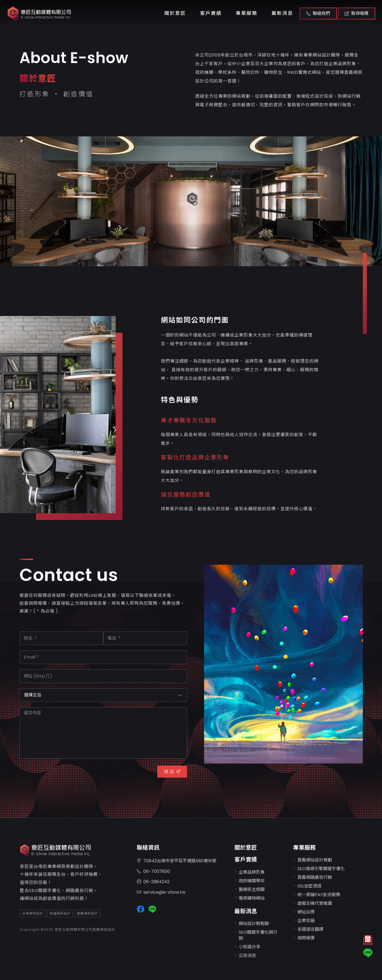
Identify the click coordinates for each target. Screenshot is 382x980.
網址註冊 (306, 912)
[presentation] (61, 775)
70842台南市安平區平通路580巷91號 (177, 861)
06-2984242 (153, 882)
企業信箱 (306, 921)
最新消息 (282, 13)
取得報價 (357, 13)
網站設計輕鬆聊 (254, 924)
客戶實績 (211, 13)
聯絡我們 (318, 13)
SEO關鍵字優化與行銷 (258, 935)
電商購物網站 (252, 898)
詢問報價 (306, 938)
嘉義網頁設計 (87, 913)
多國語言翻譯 (310, 929)
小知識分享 (250, 947)
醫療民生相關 (252, 889)
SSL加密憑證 (309, 886)
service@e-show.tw (161, 892)
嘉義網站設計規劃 (315, 860)
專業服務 (247, 13)
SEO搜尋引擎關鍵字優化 (321, 869)
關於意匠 (175, 13)
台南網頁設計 (33, 913)
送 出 (172, 772)
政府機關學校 (252, 881)
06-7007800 (153, 872)
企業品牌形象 (252, 872)
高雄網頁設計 (60, 913)
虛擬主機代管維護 (315, 903)
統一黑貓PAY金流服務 (319, 895)
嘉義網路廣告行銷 (315, 877)
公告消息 (247, 956)
